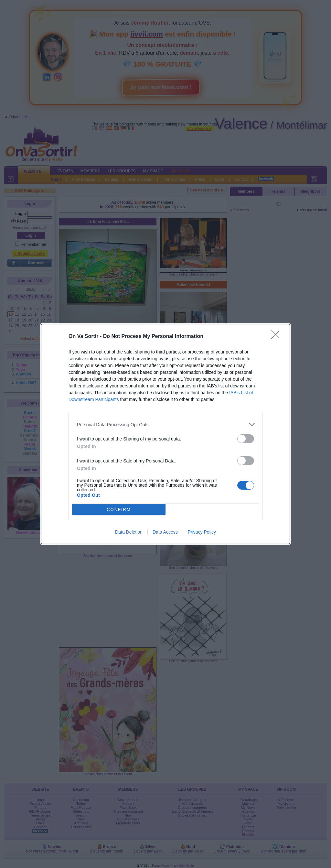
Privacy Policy (202, 532)
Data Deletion (129, 532)
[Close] (277, 337)
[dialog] (165, 434)
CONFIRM (119, 510)
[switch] (246, 439)
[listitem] (165, 424)
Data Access (165, 532)
